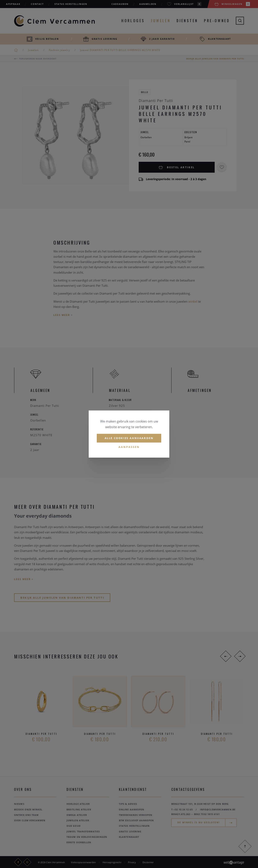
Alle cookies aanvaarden (129, 438)
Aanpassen (129, 447)
